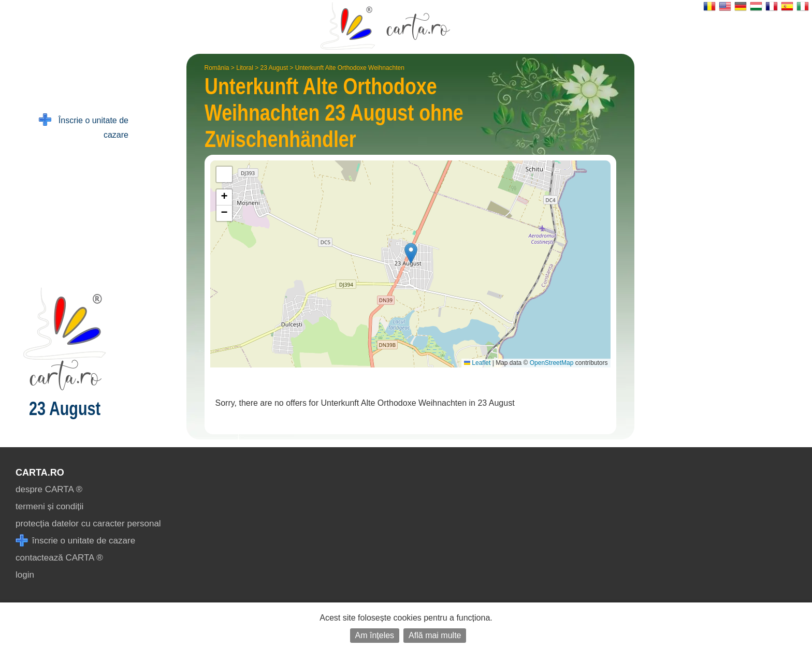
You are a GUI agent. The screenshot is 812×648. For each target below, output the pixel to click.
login (25, 575)
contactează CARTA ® (59, 558)
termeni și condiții (49, 506)
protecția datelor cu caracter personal (88, 524)
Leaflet (477, 363)
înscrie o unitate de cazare (75, 541)
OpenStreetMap (552, 363)
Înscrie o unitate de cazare (84, 127)
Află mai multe (435, 635)
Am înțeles (375, 635)
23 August (274, 68)
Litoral (245, 68)
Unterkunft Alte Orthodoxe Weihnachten (350, 68)
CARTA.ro (40, 473)
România (217, 68)
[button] (411, 253)
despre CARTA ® (49, 489)
